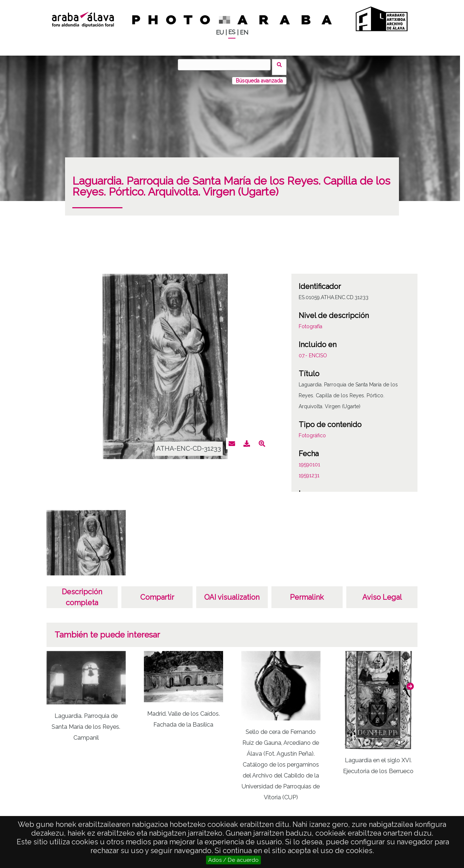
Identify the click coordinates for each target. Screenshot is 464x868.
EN (244, 33)
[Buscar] (227, 65)
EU (220, 33)
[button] (410, 682)
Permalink (307, 592)
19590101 (309, 460)
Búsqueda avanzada (259, 76)
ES (232, 32)
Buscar (282, 64)
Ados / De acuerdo (233, 860)
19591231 (309, 471)
